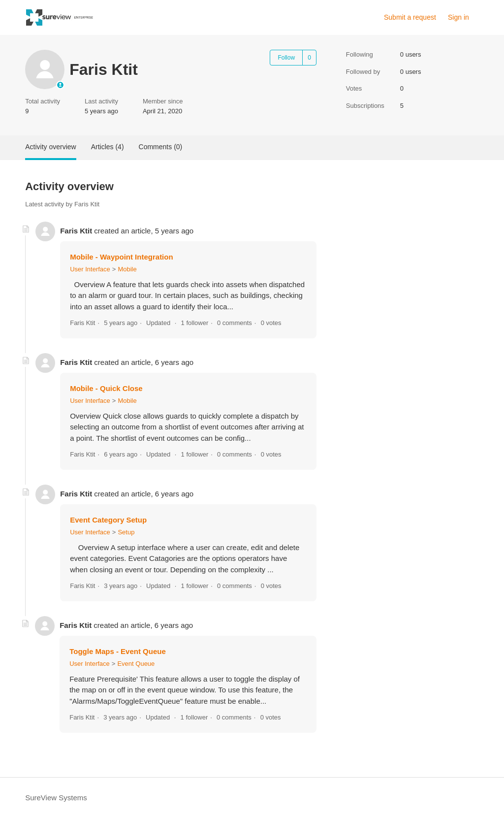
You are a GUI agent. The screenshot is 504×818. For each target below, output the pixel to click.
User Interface (90, 269)
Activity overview (50, 147)
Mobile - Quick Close (106, 388)
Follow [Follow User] (286, 58)
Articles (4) (108, 147)
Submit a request (410, 17)
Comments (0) (161, 147)
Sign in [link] (458, 17)
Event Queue (136, 664)
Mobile (127, 269)
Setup (126, 532)
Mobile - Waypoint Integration (121, 257)
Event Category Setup (108, 520)
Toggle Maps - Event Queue (118, 651)
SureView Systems (56, 798)
